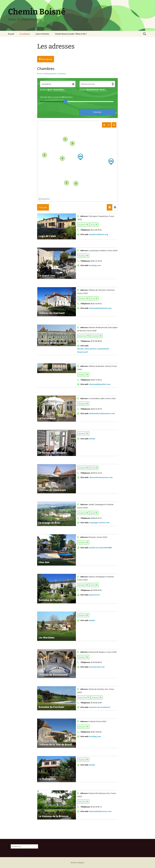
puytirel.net (94, 595)
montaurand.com (97, 667)
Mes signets (46, 59)
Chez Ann (44, 562)
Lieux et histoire (42, 34)
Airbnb (92, 439)
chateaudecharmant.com (100, 308)
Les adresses (25, 34)
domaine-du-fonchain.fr (100, 707)
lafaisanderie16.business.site (102, 413)
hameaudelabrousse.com (100, 811)
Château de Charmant (52, 313)
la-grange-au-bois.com (99, 523)
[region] (77, 161)
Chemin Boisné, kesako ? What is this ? (71, 34)
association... (59, 90)
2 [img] (44, 155)
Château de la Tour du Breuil (55, 744)
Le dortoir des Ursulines (53, 452)
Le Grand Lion (47, 275)
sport (50, 90)
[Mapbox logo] (44, 199)
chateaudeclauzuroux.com (101, 477)
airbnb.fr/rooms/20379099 (100, 548)
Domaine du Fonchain (51, 707)
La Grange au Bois (49, 523)
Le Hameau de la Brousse (53, 816)
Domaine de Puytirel (51, 600)
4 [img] (62, 158)
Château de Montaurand (53, 675)
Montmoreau (93, 90)
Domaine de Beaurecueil (53, 343)
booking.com (95, 265)
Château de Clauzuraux (52, 490)
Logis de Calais (47, 236)
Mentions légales (77, 863)
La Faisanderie (47, 418)
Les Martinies (46, 637)
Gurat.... (103, 90)
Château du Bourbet (51, 370)
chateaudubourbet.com (100, 384)
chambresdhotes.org (99, 234)
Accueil (11, 34)
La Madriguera (47, 779)
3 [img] (76, 183)
